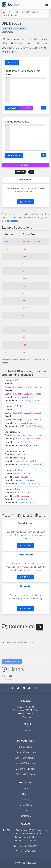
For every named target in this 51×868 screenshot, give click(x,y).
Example (26, 108)
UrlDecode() (31, 397)
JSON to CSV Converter (26, 758)
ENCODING (20, 172)
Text (26, 12)
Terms (26, 811)
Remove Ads (26, 165)
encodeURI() (20, 461)
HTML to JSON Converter (26, 752)
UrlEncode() (19, 397)
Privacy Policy (25, 805)
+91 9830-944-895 (25, 851)
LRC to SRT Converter (25, 769)
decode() (26, 442)
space (7, 249)
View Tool (25, 202)
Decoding (36, 12)
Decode (12, 108)
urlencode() (19, 480)
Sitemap (26, 800)
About (26, 789)
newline (8, 242)
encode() (18, 442)
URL (31, 172)
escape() (18, 499)
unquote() (29, 480)
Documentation (27, 503)
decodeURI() (31, 461)
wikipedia (14, 221)
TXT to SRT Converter (25, 774)
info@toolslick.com (26, 846)
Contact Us (26, 816)
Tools (17, 12)
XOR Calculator (25, 747)
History (26, 794)
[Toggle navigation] (47, 5)
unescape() (27, 499)
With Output (13, 156)
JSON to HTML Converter (26, 763)
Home (7, 12)
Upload (12, 63)
